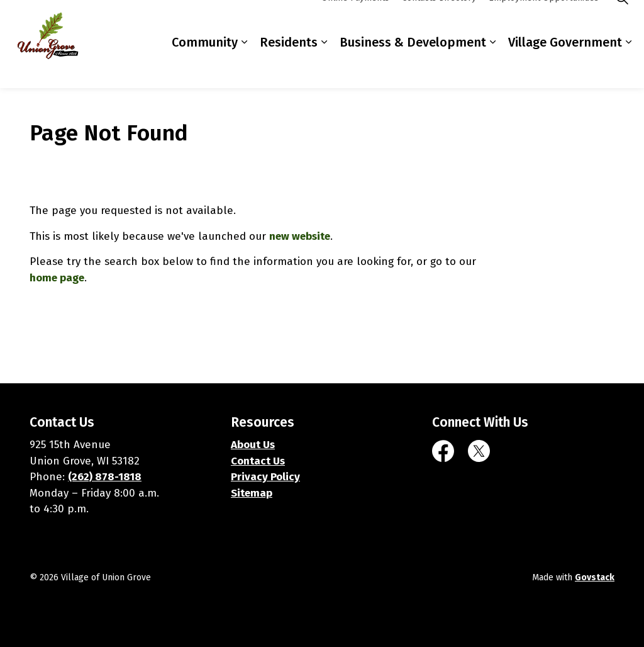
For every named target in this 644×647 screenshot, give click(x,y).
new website (300, 236)
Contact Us (258, 461)
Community (205, 66)
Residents (289, 66)
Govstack (595, 577)
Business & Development (413, 66)
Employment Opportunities (544, 22)
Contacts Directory (439, 22)
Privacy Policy (265, 477)
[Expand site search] (622, 22)
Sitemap (252, 493)
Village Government (565, 66)
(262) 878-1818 (105, 477)
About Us (253, 445)
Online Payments (355, 22)
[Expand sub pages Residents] (324, 66)
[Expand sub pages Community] (244, 66)
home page (57, 278)
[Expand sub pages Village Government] (628, 66)
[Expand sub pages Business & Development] (492, 66)
